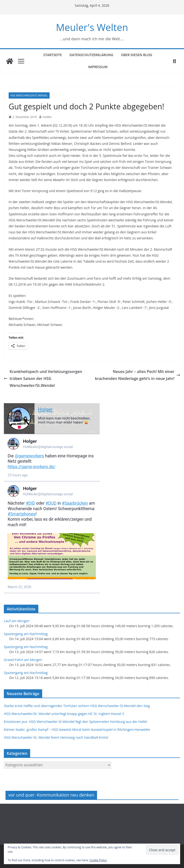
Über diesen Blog (137, 55)
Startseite (53, 55)
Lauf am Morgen (17, 621)
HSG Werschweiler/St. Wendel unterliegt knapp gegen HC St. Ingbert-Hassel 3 (64, 714)
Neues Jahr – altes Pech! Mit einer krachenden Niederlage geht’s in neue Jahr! (138, 375)
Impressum (98, 67)
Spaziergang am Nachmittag (26, 634)
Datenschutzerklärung (91, 55)
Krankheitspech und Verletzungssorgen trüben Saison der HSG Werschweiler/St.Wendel (43, 378)
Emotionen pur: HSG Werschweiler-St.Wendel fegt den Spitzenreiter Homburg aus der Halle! (75, 722)
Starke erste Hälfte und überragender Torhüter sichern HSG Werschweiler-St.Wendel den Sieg (77, 706)
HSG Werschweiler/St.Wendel (29, 95)
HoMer (47, 117)
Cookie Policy (98, 860)
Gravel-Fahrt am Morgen (23, 660)
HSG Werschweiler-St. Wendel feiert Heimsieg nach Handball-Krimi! (56, 737)
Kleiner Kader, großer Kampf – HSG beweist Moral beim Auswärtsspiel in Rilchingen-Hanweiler (77, 729)
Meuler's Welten (92, 27)
